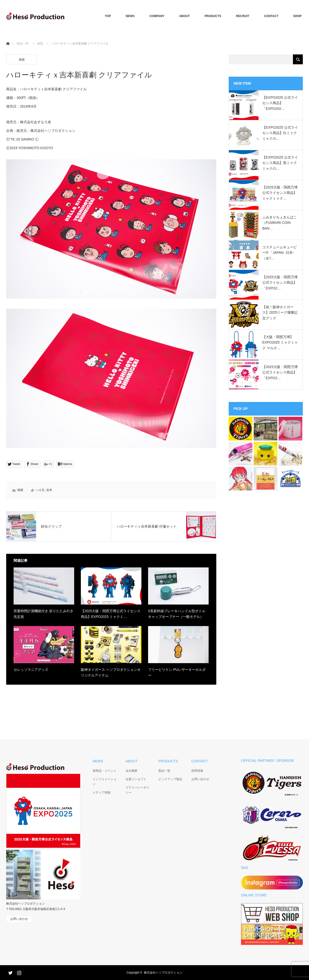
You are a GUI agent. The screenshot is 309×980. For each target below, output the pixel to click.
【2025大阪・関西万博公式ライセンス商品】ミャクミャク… (280, 193)
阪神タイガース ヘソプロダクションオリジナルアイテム (111, 672)
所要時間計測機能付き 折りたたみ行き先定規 (44, 614)
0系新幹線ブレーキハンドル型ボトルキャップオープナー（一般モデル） (177, 614)
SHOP (297, 16)
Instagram (19, 972)
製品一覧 (23, 44)
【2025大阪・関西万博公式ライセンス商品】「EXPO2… (280, 283)
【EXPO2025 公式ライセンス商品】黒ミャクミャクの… (280, 163)
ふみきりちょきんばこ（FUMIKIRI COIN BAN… (280, 223)
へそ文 (40, 490)
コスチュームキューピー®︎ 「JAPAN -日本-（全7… (280, 253)
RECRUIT (243, 16)
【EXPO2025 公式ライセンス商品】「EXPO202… (280, 103)
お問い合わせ (200, 779)
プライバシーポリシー (137, 790)
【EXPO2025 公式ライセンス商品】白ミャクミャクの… (280, 133)
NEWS (130, 16)
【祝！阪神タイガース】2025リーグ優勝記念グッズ (280, 313)
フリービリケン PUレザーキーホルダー (177, 672)
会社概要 (132, 771)
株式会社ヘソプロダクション (163, 973)
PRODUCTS (213, 16)
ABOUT (185, 16)
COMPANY (157, 16)
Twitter (10, 972)
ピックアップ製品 (170, 779)
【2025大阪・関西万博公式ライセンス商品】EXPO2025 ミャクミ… (111, 614)
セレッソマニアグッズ (31, 670)
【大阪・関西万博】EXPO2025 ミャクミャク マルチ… (280, 342)
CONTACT (271, 16)
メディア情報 (102, 793)
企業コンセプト (136, 779)
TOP (108, 16)
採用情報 (197, 771)
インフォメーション (105, 782)
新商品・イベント (105, 771)
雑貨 (40, 44)
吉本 (49, 490)
